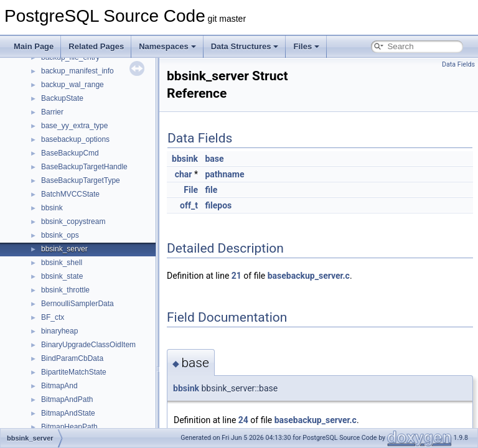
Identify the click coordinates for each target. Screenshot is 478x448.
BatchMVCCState (70, 194)
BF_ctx (53, 317)
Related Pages (96, 46)
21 (237, 276)
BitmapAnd (59, 386)
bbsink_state (62, 276)
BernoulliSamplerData (77, 304)
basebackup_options (75, 139)
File (191, 190)
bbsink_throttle (65, 290)
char (184, 174)
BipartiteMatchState (74, 372)
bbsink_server (64, 249)
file (211, 190)
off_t (189, 205)
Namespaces (167, 46)
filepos (218, 205)
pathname (224, 174)
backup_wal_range (73, 85)
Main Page (34, 46)
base (214, 159)
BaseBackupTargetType (81, 180)
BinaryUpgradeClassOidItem (88, 345)
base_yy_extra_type (74, 126)
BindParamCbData (72, 358)
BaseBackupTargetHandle (84, 167)
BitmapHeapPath (69, 427)
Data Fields (458, 64)
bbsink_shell (62, 263)
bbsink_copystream (73, 222)
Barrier (52, 112)
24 (243, 420)
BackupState (62, 98)
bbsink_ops (60, 235)
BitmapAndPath (67, 399)
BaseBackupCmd (70, 153)
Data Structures (245, 46)
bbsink (52, 208)
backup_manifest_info (77, 71)
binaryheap (59, 331)
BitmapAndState (68, 413)
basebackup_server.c (309, 276)
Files (306, 46)
